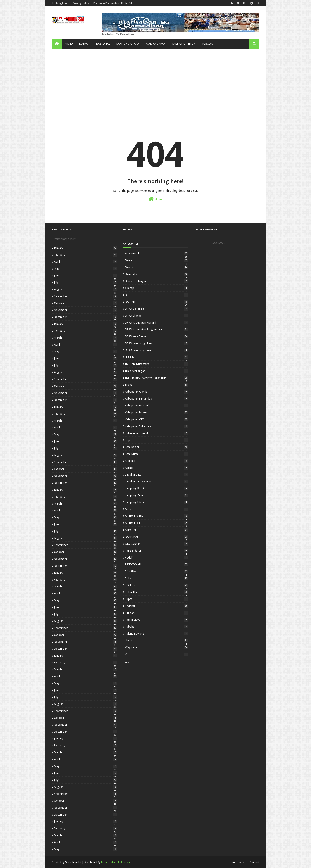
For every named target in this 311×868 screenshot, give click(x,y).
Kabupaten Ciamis (156, 392)
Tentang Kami (60, 3)
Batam (156, 267)
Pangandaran (156, 551)
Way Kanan (156, 647)
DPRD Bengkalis (156, 309)
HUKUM (156, 357)
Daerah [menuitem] (84, 44)
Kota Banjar (156, 447)
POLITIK (156, 585)
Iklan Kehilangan (156, 371)
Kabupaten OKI (156, 419)
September (85, 296)
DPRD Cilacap (156, 316)
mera (156, 509)
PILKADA (156, 571)
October (85, 303)
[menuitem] (57, 44)
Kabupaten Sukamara (156, 426)
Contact (254, 862)
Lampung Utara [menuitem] (128, 44)
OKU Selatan (156, 544)
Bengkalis (156, 274)
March (85, 338)
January (85, 248)
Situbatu (156, 613)
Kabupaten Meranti (156, 405)
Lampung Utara (156, 502)
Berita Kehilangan (156, 281)
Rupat (156, 599)
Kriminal (156, 461)
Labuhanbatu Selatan (156, 482)
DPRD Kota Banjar (156, 336)
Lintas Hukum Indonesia (115, 862)
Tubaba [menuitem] (207, 44)
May (85, 269)
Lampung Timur (156, 495)
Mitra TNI (156, 530)
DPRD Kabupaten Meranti (156, 323)
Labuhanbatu (156, 475)
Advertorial (156, 253)
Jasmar (156, 385)
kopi (156, 440)
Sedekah (156, 606)
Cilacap (156, 288)
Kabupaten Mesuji (156, 412)
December (85, 317)
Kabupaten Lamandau (156, 399)
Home (156, 199)
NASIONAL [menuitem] (103, 44)
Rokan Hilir (156, 592)
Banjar (156, 260)
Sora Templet (73, 862)
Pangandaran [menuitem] (156, 44)
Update (156, 640)
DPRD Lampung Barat (156, 350)
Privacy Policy (81, 3)
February (85, 255)
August (85, 289)
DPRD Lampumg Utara (156, 343)
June (85, 275)
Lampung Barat (156, 488)
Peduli (156, 558)
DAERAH (156, 302)
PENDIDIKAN (156, 564)
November (85, 310)
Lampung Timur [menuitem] (184, 44)
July (85, 282)
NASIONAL (156, 537)
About (243, 862)
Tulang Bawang (156, 634)
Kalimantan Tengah (156, 433)
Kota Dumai (156, 454)
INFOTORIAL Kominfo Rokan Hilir (156, 378)
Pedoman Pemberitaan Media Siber (114, 3)
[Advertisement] (155, 81)
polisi (156, 578)
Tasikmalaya (156, 620)
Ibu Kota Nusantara (156, 364)
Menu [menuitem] (69, 44)
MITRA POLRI (156, 523)
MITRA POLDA (156, 516)
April (85, 262)
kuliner (156, 468)
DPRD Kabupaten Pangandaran (156, 329)
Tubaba (156, 627)
